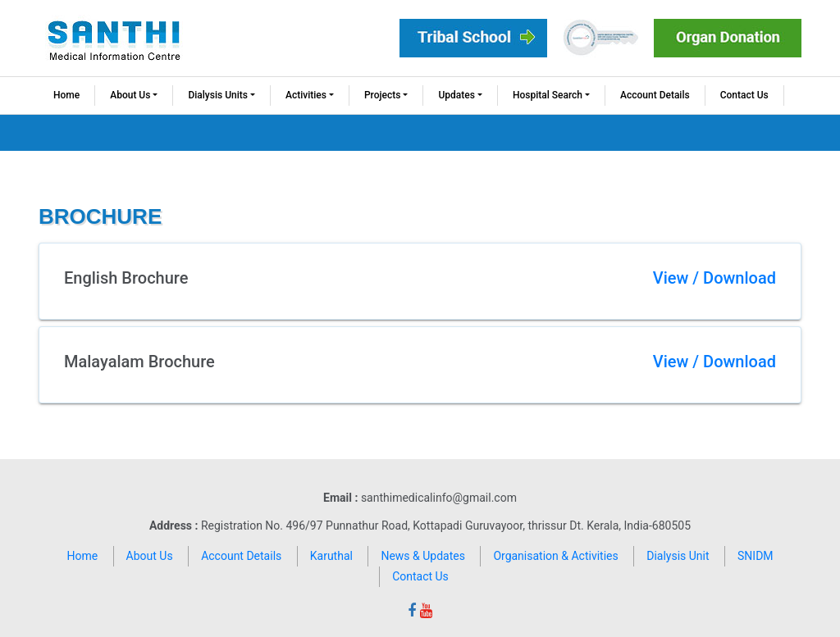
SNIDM (756, 556)
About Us (150, 556)
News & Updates (423, 556)
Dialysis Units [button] (217, 95)
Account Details (655, 95)
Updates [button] (456, 95)
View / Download (714, 278)
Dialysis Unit (678, 556)
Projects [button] (382, 95)
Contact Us (744, 95)
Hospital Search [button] (548, 95)
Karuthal (331, 556)
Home (66, 95)
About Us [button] (130, 95)
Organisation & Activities (555, 556)
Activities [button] (306, 95)
